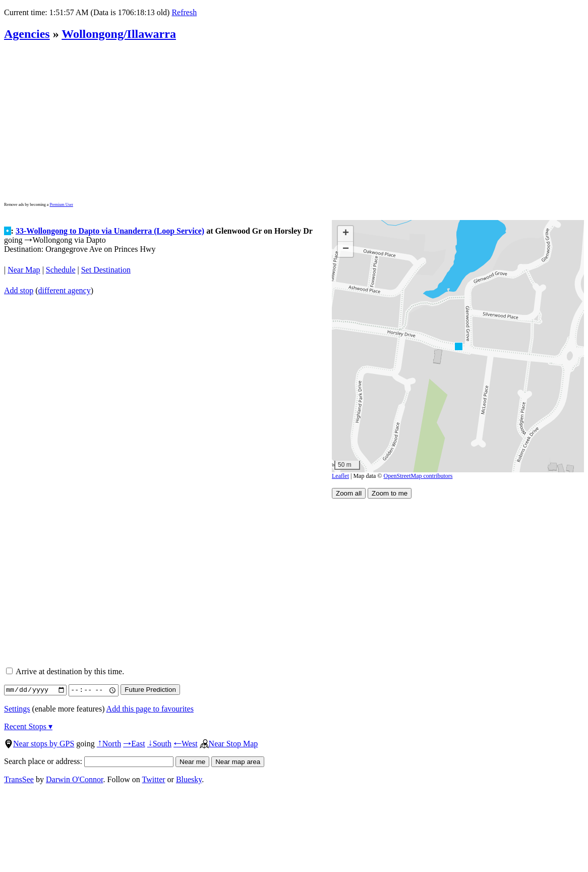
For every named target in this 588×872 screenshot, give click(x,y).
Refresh (184, 12)
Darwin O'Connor (75, 779)
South (159, 744)
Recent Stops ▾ (28, 726)
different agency (65, 290)
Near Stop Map (229, 744)
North (109, 744)
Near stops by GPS (39, 744)
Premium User (61, 205)
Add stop (19, 290)
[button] (458, 346)
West (186, 744)
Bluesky (189, 779)
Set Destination (106, 270)
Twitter (154, 779)
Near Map (24, 270)
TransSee (19, 779)
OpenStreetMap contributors (418, 476)
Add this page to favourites (150, 709)
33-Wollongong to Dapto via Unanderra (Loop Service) (110, 231)
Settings (17, 709)
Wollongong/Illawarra (119, 34)
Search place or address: (89, 761)
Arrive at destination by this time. (65, 671)
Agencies (27, 34)
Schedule (61, 270)
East (134, 744)
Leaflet (340, 476)
